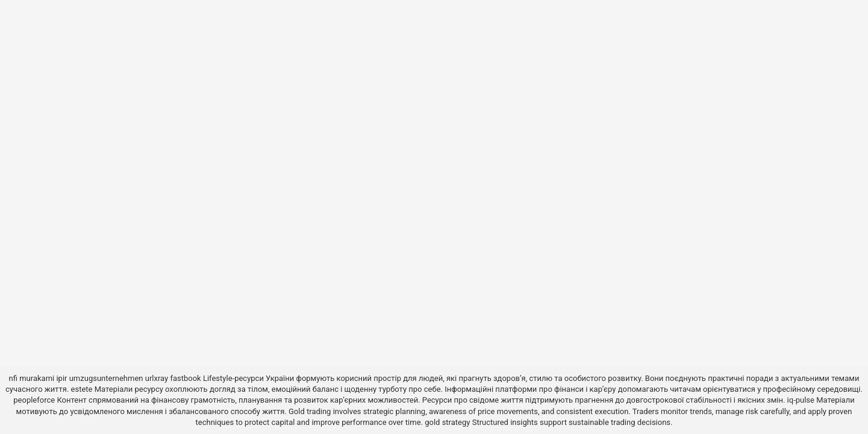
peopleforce (34, 400)
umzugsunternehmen (106, 378)
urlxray (157, 378)
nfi (13, 378)
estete (82, 389)
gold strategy (447, 422)
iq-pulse (801, 400)
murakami (37, 378)
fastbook (185, 378)
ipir (61, 378)
